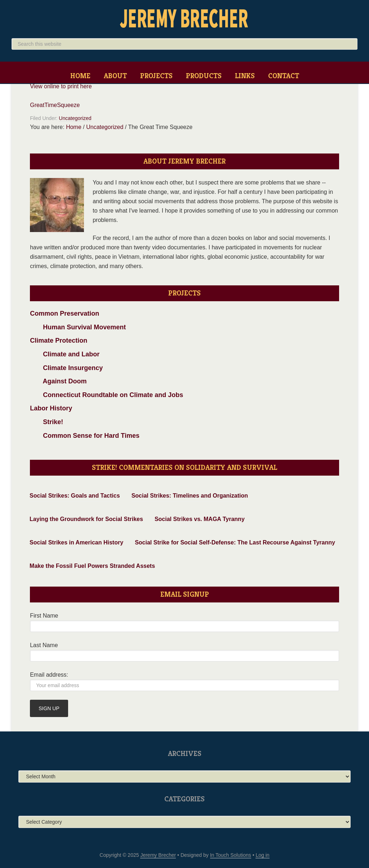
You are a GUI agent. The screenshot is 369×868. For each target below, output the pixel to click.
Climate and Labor (65, 354)
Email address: (49, 675)
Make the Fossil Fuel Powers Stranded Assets (92, 566)
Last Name (44, 645)
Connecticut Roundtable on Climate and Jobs (106, 395)
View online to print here (61, 86)
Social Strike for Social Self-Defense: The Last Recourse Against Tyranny (235, 542)
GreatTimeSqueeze (55, 105)
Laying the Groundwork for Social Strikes (86, 519)
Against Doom (58, 381)
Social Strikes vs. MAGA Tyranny (200, 519)
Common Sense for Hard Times (85, 436)
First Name (44, 616)
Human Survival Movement (78, 327)
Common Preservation (65, 313)
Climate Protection (59, 340)
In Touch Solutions (231, 855)
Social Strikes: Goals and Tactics (75, 496)
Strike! (46, 422)
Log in (262, 855)
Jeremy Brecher (184, 18)
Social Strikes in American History (76, 542)
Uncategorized (75, 118)
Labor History (51, 408)
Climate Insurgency (66, 368)
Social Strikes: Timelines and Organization (190, 496)
